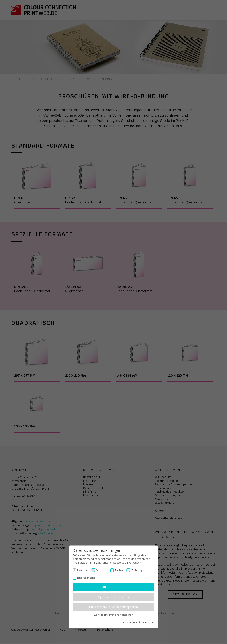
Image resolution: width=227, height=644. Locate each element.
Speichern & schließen (113, 597)
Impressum (147, 623)
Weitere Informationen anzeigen (113, 615)
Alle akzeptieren (113, 587)
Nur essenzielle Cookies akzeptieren (113, 607)
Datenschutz (131, 623)
